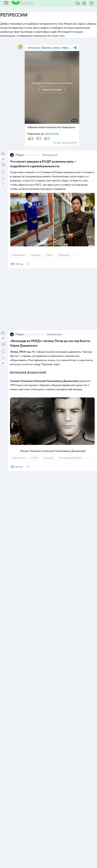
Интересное (50, 155)
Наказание (64, 255)
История (36, 255)
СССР (35, 458)
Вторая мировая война (71, 458)
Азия (50, 255)
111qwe (19, 155)
